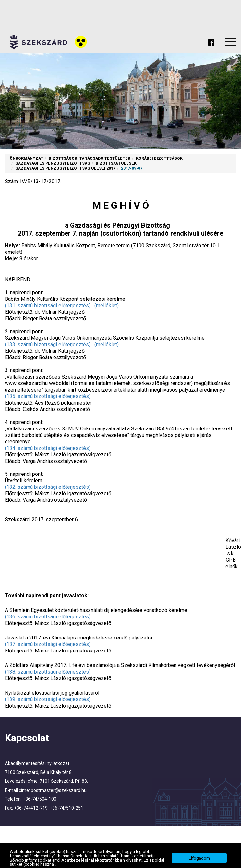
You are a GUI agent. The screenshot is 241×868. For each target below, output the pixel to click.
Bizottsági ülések (116, 163)
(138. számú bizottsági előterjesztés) (48, 672)
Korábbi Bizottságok (159, 158)
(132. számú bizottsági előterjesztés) (48, 487)
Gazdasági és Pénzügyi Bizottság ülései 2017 (65, 168)
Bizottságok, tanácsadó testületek (90, 158)
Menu (231, 42)
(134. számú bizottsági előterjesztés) (48, 448)
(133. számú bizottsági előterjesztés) (48, 344)
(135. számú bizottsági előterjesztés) (48, 396)
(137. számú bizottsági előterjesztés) (48, 644)
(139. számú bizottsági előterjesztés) (48, 699)
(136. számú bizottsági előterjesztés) (48, 617)
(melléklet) (107, 305)
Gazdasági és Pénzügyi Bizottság (53, 163)
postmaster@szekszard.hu (59, 790)
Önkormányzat (26, 158)
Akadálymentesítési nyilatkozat (37, 763)
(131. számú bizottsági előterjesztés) (48, 305)
